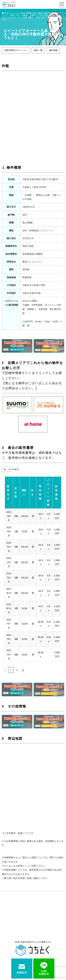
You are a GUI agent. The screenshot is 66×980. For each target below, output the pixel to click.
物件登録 (53, 50)
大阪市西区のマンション (16, 50)
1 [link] (11, 625)
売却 (36, 942)
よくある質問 (9, 954)
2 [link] (17, 625)
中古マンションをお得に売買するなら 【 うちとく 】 (32, 970)
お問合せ (7, 959)
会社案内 (39, 954)
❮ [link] (5, 625)
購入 (5, 942)
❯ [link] (23, 625)
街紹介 (37, 948)
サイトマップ (41, 959)
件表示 (16, 469)
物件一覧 (38, 50)
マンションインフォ (12, 948)
